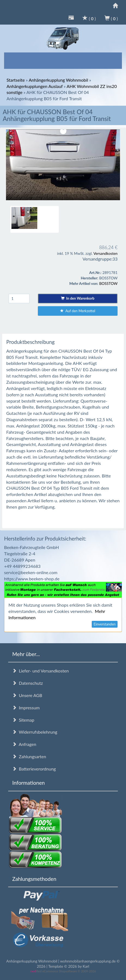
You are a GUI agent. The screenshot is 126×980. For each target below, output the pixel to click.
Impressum (26, 708)
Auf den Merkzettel (78, 311)
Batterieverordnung (34, 769)
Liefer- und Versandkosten (41, 671)
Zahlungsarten (29, 756)
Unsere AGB (27, 695)
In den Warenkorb (78, 298)
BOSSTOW (108, 283)
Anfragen (24, 744)
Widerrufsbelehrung (35, 732)
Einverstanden (105, 624)
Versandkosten (105, 253)
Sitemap (23, 720)
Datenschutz (27, 683)
